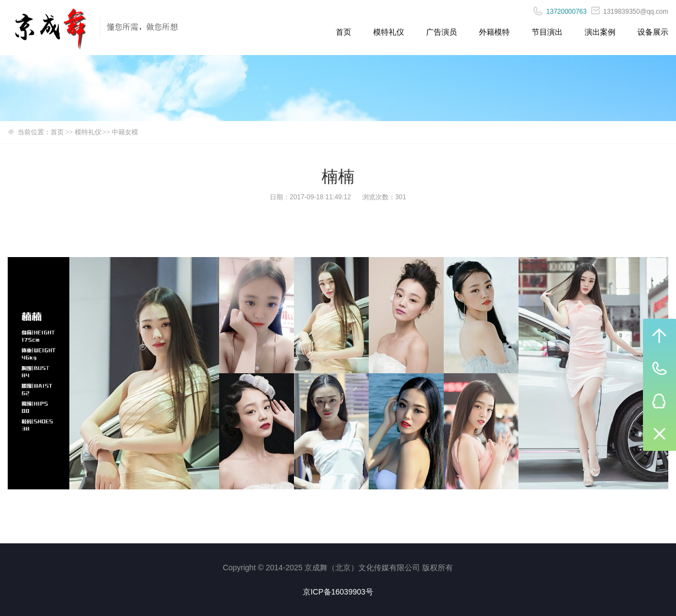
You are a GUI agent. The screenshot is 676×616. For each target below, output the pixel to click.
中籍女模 (125, 132)
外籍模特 (494, 32)
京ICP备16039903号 (338, 592)
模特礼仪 (389, 32)
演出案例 (600, 32)
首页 (344, 32)
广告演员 (441, 32)
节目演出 (547, 32)
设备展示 (653, 32)
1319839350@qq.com (630, 12)
